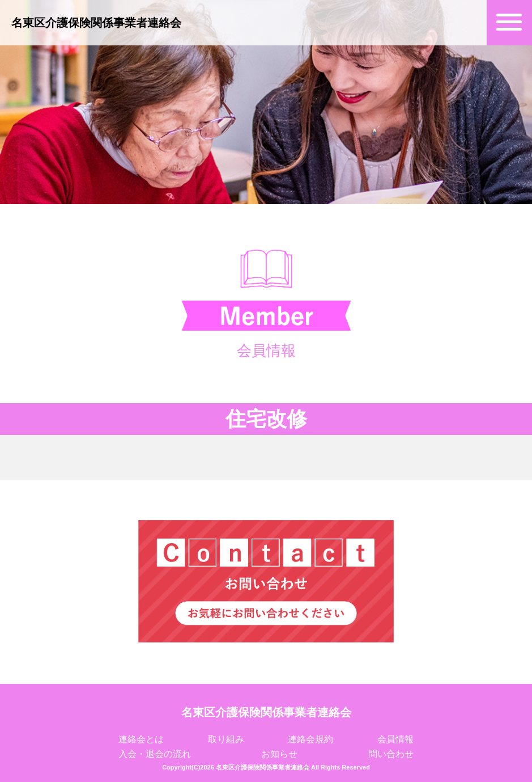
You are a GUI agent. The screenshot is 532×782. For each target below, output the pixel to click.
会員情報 (395, 739)
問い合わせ (391, 754)
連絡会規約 (310, 739)
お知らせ (279, 754)
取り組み (226, 739)
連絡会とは (141, 739)
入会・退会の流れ (155, 754)
